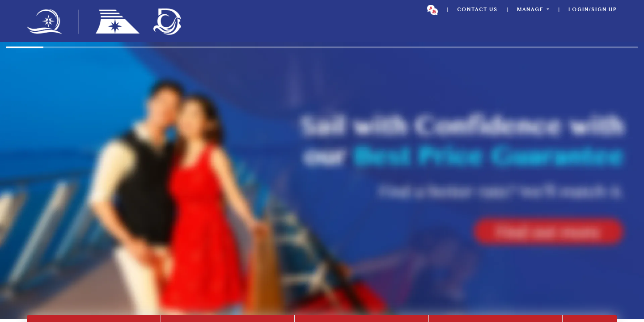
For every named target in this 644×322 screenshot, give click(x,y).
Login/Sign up (593, 10)
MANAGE (531, 10)
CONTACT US (477, 10)
